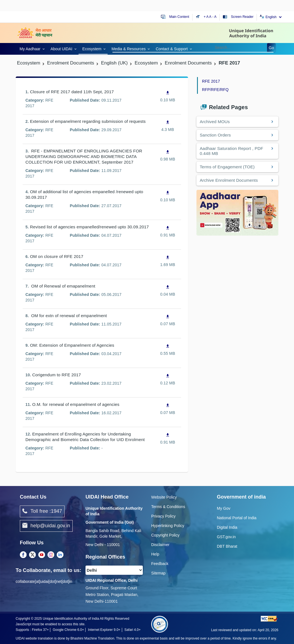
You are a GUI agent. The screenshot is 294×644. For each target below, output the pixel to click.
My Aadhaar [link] (30, 49)
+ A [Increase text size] (207, 17)
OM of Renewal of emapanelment (63, 286)
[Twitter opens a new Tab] (32, 555)
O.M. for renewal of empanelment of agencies (76, 404)
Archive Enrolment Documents (229, 180)
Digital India (227, 527)
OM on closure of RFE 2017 (57, 256)
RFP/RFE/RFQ (215, 90)
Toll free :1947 (42, 511)
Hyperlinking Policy (168, 526)
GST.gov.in (226, 537)
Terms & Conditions (168, 507)
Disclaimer (160, 545)
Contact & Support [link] (172, 49)
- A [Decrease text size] (214, 17)
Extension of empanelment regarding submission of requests (88, 121)
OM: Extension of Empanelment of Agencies (72, 345)
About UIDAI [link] (61, 49)
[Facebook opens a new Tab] (23, 555)
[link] (31, 48)
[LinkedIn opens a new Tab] (60, 555)
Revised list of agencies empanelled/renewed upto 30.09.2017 (89, 227)
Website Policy (164, 497)
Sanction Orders (215, 135)
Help (155, 554)
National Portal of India (237, 518)
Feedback (160, 564)
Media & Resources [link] (129, 49)
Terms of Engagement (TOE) (227, 167)
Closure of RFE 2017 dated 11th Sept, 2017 (72, 92)
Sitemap (158, 573)
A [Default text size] (210, 17)
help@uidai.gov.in (46, 526)
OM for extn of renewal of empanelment (68, 316)
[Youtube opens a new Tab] (42, 555)
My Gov (224, 508)
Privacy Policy (163, 516)
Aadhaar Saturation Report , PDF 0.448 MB (232, 151)
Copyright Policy (165, 535)
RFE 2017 (211, 81)
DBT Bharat (227, 546)
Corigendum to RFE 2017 (57, 375)
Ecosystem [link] (92, 49)
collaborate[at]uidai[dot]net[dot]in (44, 581)
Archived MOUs (215, 122)
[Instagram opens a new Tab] (51, 555)
